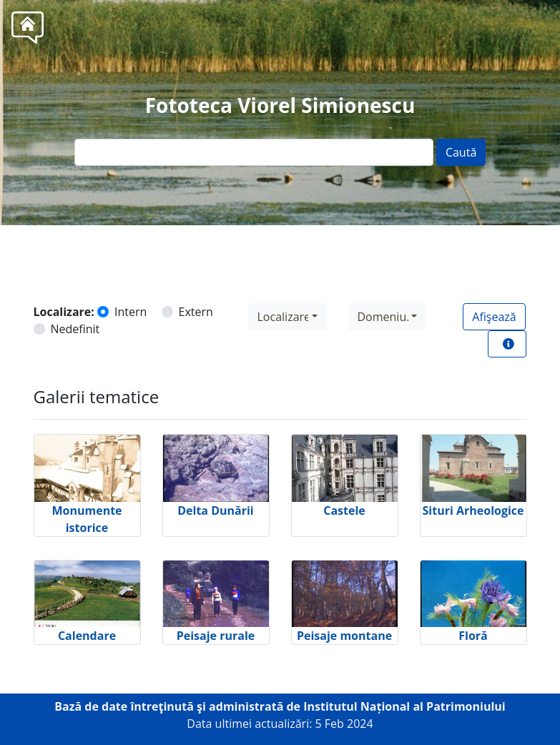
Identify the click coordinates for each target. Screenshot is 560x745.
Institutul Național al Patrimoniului (404, 706)
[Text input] (254, 152)
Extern (196, 312)
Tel (306, 257)
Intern (131, 312)
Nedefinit (75, 329)
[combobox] (288, 317)
